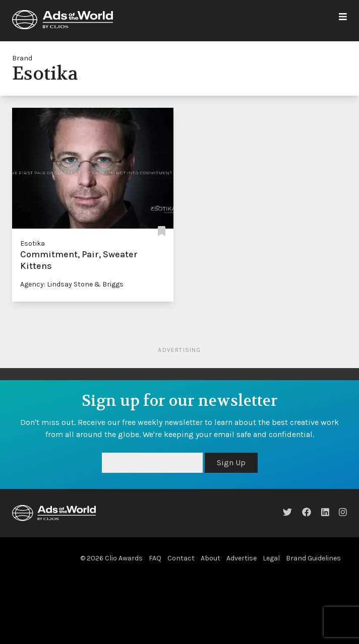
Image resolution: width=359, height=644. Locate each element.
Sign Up (231, 462)
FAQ (155, 558)
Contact (181, 558)
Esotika (33, 243)
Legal (271, 558)
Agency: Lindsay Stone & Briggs (72, 284)
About (211, 558)
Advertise (242, 558)
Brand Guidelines (313, 558)
